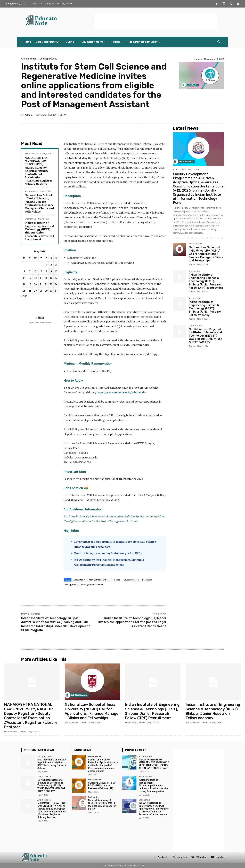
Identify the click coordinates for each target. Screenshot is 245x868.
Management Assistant (92, 584)
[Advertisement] (156, 22)
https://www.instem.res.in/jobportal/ (121, 392)
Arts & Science (29, 59)
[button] (219, 42)
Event (175, 170)
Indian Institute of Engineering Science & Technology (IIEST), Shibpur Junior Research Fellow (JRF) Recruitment (40, 231)
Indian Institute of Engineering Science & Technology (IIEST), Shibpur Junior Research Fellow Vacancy (206, 308)
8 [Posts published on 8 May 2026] (46, 271)
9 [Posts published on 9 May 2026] (51, 271)
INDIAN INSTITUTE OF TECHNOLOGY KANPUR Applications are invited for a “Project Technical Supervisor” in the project (154, 809)
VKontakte (201, 857)
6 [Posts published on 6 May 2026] (35, 271)
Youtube (220, 857)
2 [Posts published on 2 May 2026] (51, 265)
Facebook (163, 857)
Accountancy (79, 580)
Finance (116, 580)
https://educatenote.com (40, 323)
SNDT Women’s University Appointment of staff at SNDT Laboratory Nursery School (52, 764)
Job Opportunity (48, 59)
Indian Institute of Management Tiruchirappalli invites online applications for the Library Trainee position (153, 786)
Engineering (30, 219)
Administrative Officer (99, 580)
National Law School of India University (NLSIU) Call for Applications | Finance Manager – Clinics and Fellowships (39, 203)
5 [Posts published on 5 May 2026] (30, 271)
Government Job (131, 580)
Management (71, 584)
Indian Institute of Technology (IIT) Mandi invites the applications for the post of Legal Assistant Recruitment (132, 622)
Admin (28, 115)
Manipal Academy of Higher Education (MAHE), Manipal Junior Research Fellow (103, 805)
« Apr (24, 296)
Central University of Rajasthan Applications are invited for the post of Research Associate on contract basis (103, 765)
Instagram (182, 857)
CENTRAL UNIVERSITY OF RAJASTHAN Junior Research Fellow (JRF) (102, 786)
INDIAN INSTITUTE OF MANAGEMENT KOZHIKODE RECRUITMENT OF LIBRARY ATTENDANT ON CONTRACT (154, 764)
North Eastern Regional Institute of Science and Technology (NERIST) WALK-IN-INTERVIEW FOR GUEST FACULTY (205, 336)
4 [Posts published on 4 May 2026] (24, 271)
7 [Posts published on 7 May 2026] (41, 271)
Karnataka (147, 580)
